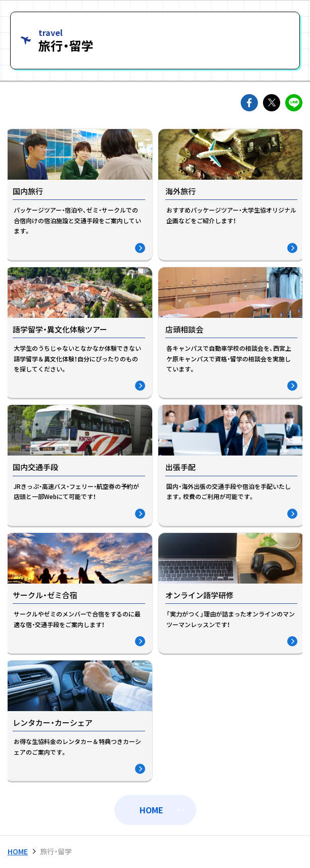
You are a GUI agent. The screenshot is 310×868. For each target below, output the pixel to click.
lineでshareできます (294, 103)
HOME (151, 810)
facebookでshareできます (249, 103)
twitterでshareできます (272, 103)
